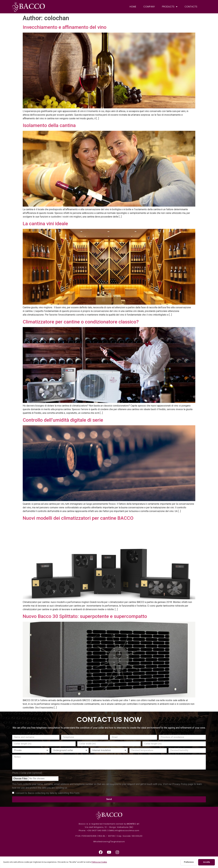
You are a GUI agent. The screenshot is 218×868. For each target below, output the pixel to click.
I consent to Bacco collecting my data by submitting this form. (47, 793)
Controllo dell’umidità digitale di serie (63, 420)
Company (149, 7)
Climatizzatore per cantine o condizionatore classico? (81, 322)
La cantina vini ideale (45, 224)
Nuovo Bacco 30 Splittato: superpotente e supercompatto (85, 616)
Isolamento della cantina (49, 125)
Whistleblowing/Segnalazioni (109, 842)
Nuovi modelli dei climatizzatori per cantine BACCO (78, 518)
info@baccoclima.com (127, 830)
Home (133, 7)
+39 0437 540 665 (97, 830)
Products (170, 7)
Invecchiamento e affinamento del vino (65, 27)
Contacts (191, 7)
